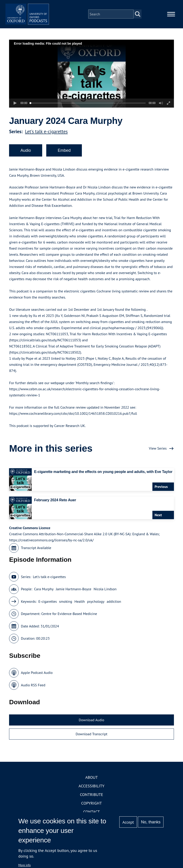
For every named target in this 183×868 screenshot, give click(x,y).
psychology (96, 607)
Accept (128, 822)
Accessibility (91, 791)
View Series (158, 454)
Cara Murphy (44, 594)
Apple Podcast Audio (37, 678)
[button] (91, 79)
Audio (26, 156)
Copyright (91, 809)
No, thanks (151, 822)
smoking (66, 607)
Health (80, 607)
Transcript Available (36, 553)
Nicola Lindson (105, 594)
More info (25, 865)
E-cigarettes (48, 607)
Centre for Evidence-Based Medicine (69, 619)
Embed (64, 156)
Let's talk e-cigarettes (46, 137)
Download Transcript (91, 739)
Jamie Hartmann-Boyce (73, 594)
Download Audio (91, 725)
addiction (114, 607)
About (91, 783)
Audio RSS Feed (33, 690)
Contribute (91, 800)
